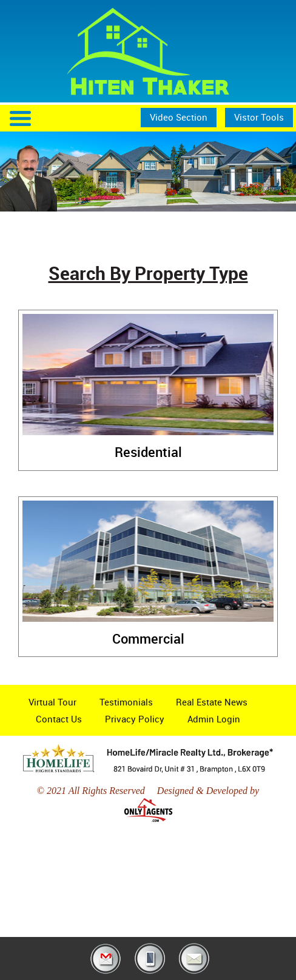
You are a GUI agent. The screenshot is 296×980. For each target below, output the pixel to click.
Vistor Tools (259, 117)
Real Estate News (212, 702)
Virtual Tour (52, 702)
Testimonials (126, 702)
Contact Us (59, 719)
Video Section (179, 117)
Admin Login (214, 719)
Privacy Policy (135, 719)
